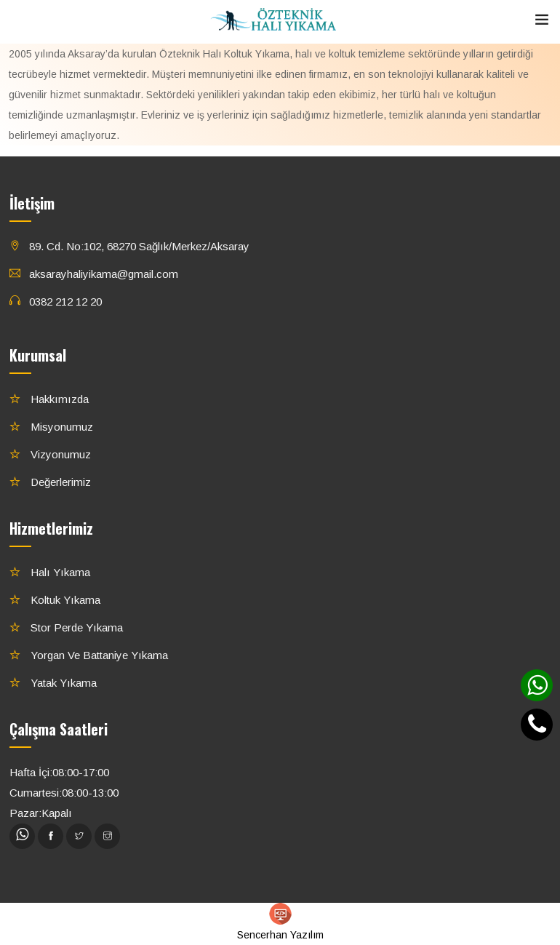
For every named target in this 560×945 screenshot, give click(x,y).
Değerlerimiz (59, 482)
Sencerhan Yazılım (280, 922)
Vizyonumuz (59, 454)
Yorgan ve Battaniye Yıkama (98, 655)
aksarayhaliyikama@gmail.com (104, 274)
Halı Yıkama (59, 572)
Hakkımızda (58, 399)
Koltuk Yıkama (64, 600)
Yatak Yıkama (62, 683)
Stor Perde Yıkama (75, 627)
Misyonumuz (60, 427)
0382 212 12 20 (65, 302)
